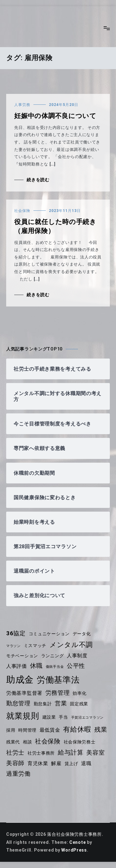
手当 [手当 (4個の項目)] (63, 717)
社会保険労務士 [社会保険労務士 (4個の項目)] (80, 742)
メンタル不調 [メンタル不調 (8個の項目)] (71, 645)
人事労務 (22, 105)
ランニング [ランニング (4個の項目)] (53, 656)
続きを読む (38, 180)
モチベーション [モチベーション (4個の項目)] (22, 656)
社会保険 (22, 211)
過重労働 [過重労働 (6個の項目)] (18, 774)
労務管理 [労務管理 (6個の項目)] (58, 693)
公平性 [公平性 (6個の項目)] (76, 666)
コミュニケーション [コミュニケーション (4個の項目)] (49, 634)
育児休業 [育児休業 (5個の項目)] (38, 763)
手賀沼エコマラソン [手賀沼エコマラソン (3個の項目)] (87, 718)
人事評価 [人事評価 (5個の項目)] (17, 666)
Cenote (77, 842)
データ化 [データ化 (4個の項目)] (82, 634)
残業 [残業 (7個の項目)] (101, 729)
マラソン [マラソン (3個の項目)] (13, 646)
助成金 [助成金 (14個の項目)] (20, 680)
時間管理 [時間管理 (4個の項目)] (27, 730)
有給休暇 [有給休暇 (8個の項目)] (77, 729)
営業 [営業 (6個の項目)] (61, 703)
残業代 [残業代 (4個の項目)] (13, 742)
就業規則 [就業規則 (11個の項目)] (23, 716)
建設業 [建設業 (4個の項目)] (49, 717)
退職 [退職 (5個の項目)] (86, 763)
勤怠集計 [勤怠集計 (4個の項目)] (43, 704)
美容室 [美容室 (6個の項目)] (95, 753)
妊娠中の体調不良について (55, 116)
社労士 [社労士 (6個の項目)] (15, 753)
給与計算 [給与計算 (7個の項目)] (71, 752)
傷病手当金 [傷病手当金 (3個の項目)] (55, 667)
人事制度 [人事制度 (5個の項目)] (77, 656)
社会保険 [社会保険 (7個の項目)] (48, 741)
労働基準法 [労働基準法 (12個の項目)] (58, 680)
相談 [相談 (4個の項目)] (27, 742)
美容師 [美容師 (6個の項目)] (15, 763)
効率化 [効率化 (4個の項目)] (79, 693)
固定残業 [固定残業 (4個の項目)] (79, 704)
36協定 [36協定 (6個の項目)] (16, 633)
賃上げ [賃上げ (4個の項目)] (71, 764)
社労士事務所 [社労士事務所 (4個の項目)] (41, 753)
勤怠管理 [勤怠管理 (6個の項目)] (18, 703)
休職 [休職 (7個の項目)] (36, 666)
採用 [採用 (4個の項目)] (11, 730)
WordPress (74, 850)
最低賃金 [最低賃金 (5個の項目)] (50, 730)
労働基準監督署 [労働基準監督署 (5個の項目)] (24, 693)
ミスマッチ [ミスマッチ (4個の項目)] (35, 645)
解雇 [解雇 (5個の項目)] (56, 763)
